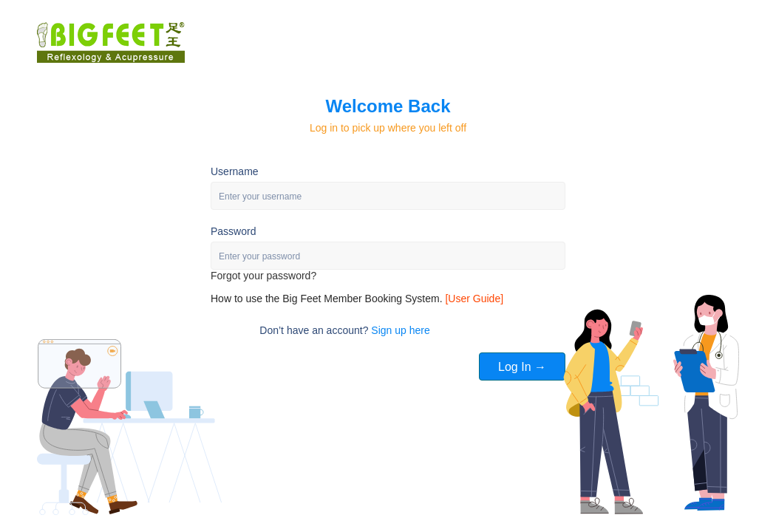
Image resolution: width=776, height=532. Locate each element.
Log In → (522, 367)
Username (235, 171)
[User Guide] (474, 299)
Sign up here (400, 330)
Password (233, 231)
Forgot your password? (263, 276)
